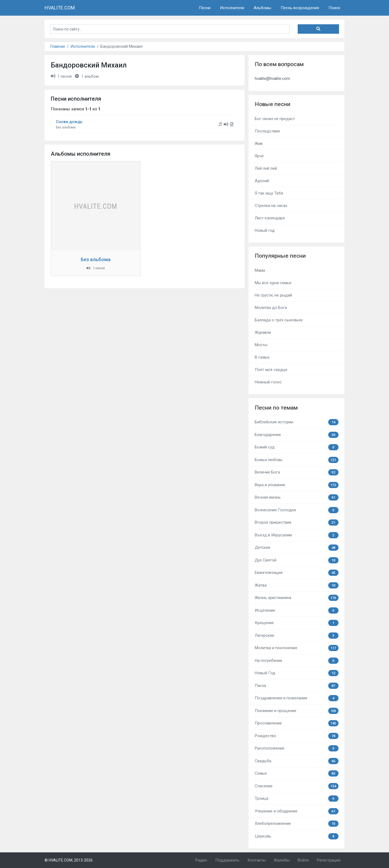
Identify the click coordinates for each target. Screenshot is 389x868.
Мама (260, 270)
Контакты (257, 860)
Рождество (297, 736)
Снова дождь (69, 122)
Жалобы (282, 860)
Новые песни (273, 104)
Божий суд (297, 447)
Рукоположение (297, 748)
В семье (262, 357)
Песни (205, 8)
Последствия (267, 131)
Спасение (297, 786)
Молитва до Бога (271, 308)
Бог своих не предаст (275, 119)
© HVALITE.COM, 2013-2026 (69, 860)
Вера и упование (297, 485)
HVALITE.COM (60, 8)
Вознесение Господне (297, 510)
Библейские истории (297, 422)
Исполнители (232, 8)
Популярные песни (280, 256)
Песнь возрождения (300, 8)
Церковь (297, 836)
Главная (57, 46)
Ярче (259, 156)
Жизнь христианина (297, 598)
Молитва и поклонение (297, 648)
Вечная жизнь (297, 497)
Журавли (263, 332)
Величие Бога (297, 472)
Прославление (297, 723)
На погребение (297, 661)
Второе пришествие (297, 522)
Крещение (297, 623)
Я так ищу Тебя (269, 193)
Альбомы (262, 8)
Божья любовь (297, 460)
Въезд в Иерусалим (297, 535)
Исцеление (297, 610)
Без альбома (96, 259)
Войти (303, 860)
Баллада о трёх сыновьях (279, 320)
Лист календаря (270, 218)
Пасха (297, 686)
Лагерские (297, 636)
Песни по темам (276, 408)
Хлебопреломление (297, 824)
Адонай (262, 181)
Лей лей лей (266, 168)
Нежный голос (268, 382)
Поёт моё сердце (271, 370)
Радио (201, 860)
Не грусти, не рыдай (273, 295)
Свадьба (297, 761)
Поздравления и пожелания (297, 698)
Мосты (261, 345)
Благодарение (297, 435)
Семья (297, 773)
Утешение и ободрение (297, 811)
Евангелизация (297, 573)
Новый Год (297, 673)
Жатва (297, 585)
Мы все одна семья (273, 283)
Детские (297, 548)
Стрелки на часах (271, 206)
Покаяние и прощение (297, 711)
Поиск (334, 8)
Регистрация (329, 860)
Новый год (265, 230)
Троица (297, 799)
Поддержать (227, 860)
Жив (259, 144)
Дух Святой (297, 560)
